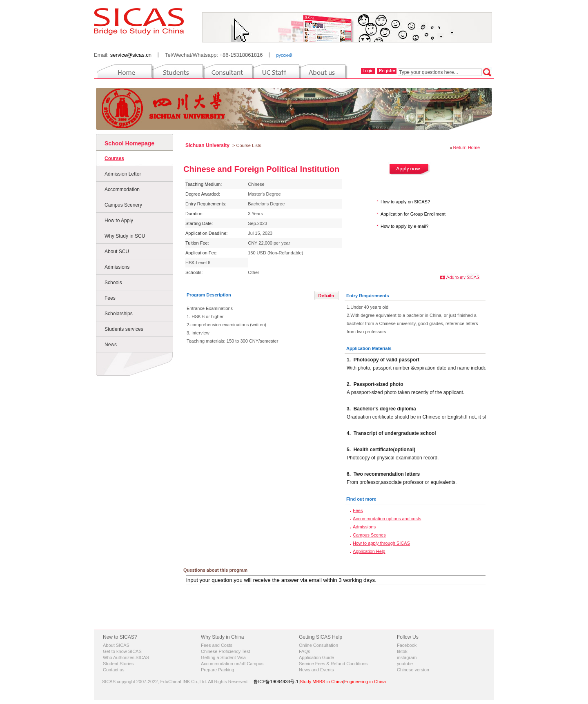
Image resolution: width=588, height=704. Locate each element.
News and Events (316, 670)
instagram (407, 657)
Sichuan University (208, 145)
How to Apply (119, 221)
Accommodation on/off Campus (232, 664)
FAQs (305, 651)
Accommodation (122, 189)
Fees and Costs (217, 645)
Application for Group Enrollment (413, 214)
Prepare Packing (217, 670)
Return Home (467, 147)
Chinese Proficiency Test (225, 651)
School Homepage (129, 143)
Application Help (369, 551)
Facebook (407, 645)
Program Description (209, 295)
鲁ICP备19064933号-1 (276, 682)
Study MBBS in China (321, 682)
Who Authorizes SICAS (126, 657)
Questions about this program (215, 570)
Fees (110, 298)
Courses (114, 158)
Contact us (114, 670)
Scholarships (119, 314)
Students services (124, 329)
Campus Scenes (369, 535)
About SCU (117, 252)
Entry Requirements (368, 296)
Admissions (117, 267)
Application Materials (369, 348)
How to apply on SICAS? (405, 202)
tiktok (402, 651)
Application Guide (316, 657)
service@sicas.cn (131, 55)
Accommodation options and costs (387, 519)
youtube (405, 664)
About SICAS (116, 645)
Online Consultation (318, 645)
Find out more (361, 499)
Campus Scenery (123, 205)
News (111, 345)
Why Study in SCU (125, 236)
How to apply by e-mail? (404, 226)
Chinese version (413, 670)
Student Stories (118, 664)
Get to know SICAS (122, 651)
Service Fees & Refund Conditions (333, 664)
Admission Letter (123, 174)
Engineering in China (365, 682)
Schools (113, 283)
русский (284, 55)
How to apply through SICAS (381, 543)
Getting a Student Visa (223, 657)
